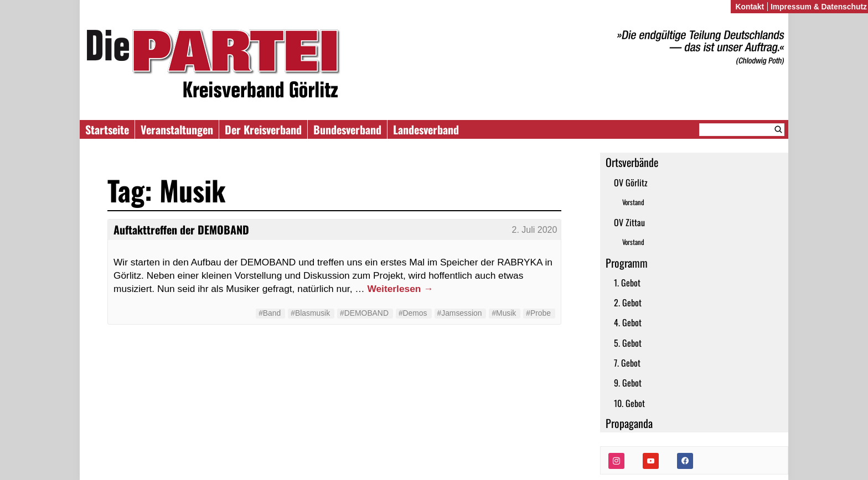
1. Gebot (627, 283)
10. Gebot (629, 403)
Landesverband (426, 129)
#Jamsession (460, 313)
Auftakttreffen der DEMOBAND (181, 229)
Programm (627, 263)
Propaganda (629, 423)
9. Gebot (628, 383)
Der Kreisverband (263, 129)
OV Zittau (629, 222)
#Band (270, 313)
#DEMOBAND (364, 313)
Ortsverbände (632, 162)
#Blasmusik (310, 313)
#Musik (504, 313)
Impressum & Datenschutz (819, 7)
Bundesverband (347, 129)
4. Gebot (628, 322)
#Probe (538, 313)
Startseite (107, 129)
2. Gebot (628, 302)
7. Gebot (627, 363)
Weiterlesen (400, 289)
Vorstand (633, 202)
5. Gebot (628, 343)
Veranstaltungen (177, 129)
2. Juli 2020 (535, 230)
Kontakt (750, 7)
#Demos (413, 313)
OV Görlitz (631, 182)
